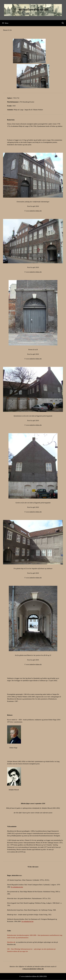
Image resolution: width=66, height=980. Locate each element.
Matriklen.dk (11, 942)
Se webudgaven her (17, 887)
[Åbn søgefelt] (63, 23)
